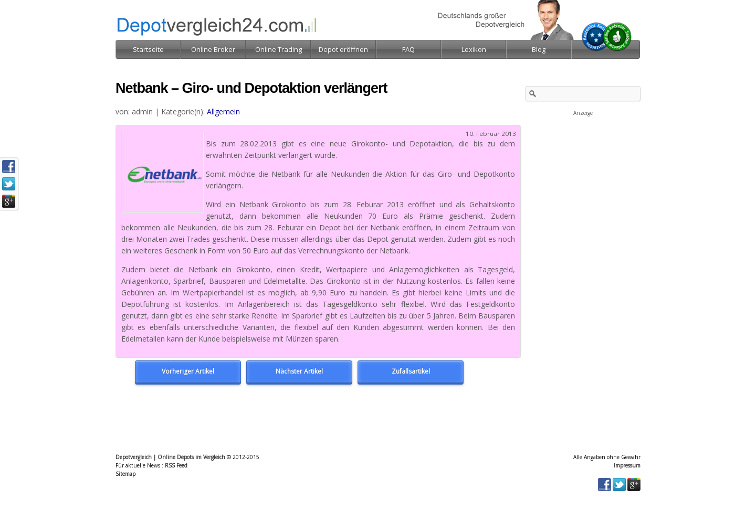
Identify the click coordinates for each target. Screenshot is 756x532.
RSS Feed (176, 465)
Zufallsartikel (411, 371)
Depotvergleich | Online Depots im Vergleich (170, 457)
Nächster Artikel (299, 371)
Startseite (148, 49)
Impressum (627, 465)
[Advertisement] (583, 170)
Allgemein (223, 111)
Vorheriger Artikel (188, 371)
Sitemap (125, 474)
